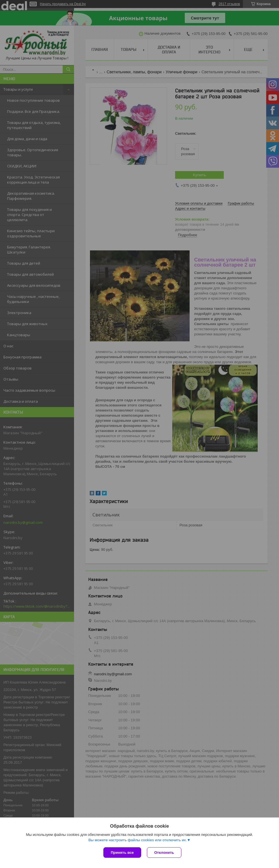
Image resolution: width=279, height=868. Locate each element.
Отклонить (164, 853)
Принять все (122, 853)
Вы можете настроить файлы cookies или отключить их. (138, 840)
